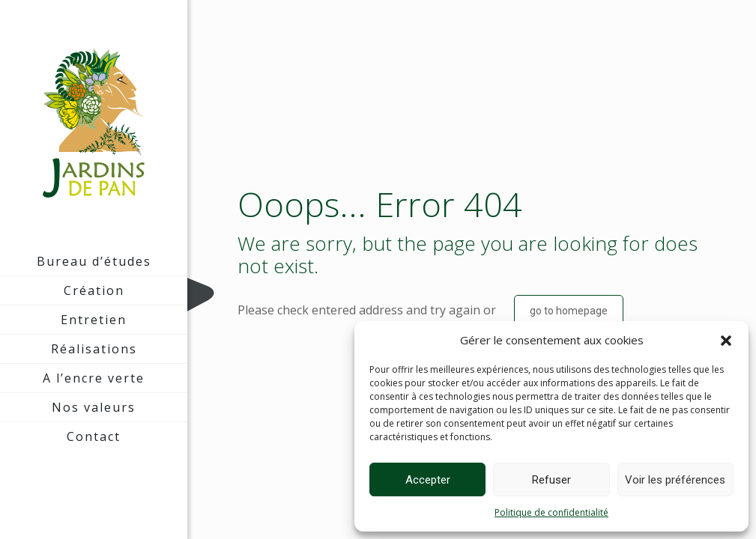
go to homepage (569, 311)
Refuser (551, 480)
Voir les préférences (675, 480)
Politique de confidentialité (551, 512)
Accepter (428, 480)
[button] (726, 341)
